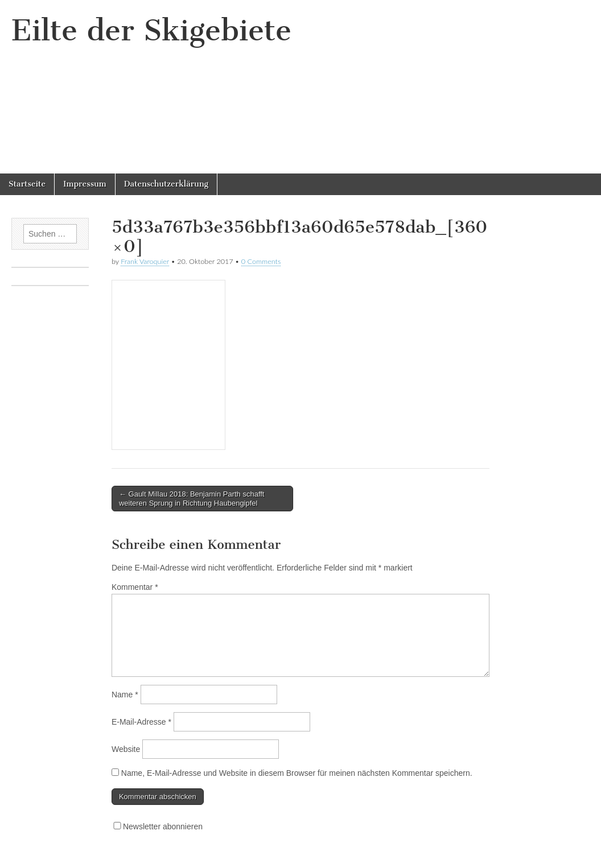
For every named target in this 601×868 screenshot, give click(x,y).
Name (125, 695)
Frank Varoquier (145, 261)
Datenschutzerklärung (166, 184)
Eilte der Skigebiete (151, 30)
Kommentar (135, 587)
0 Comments (261, 261)
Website (126, 749)
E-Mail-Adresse (141, 722)
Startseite (27, 184)
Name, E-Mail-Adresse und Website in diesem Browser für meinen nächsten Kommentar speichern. (297, 773)
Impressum (85, 184)
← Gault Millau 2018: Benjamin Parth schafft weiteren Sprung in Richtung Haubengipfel (192, 499)
